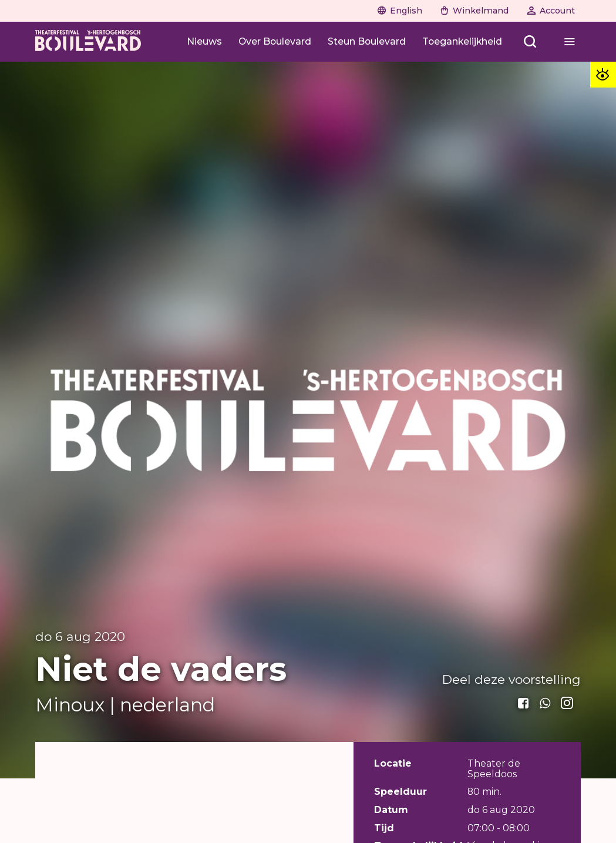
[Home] (88, 42)
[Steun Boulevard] (367, 41)
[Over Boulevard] (275, 41)
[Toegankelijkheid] (462, 41)
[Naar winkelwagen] (474, 11)
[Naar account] (551, 11)
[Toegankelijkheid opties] (603, 75)
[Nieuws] (204, 41)
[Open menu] (531, 41)
